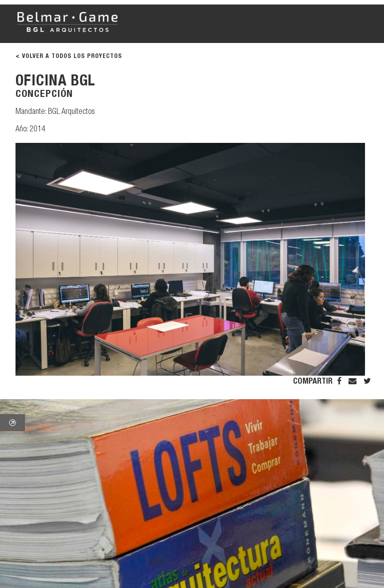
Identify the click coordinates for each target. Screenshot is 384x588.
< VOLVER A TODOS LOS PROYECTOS (69, 56)
